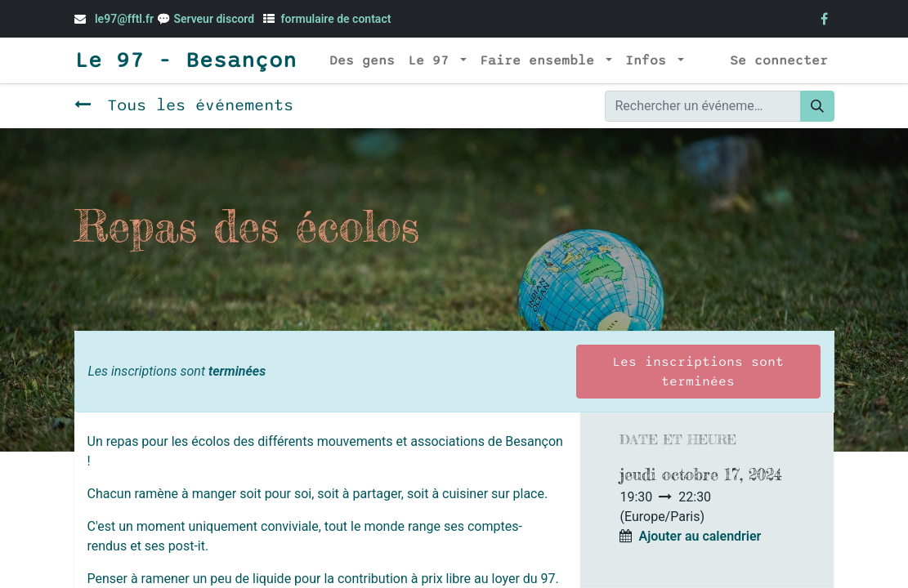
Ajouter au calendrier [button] (700, 536)
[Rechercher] (817, 106)
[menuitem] (362, 60)
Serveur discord (215, 19)
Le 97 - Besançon (186, 60)
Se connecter (779, 60)
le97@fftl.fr (124, 19)
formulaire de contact (336, 19)
